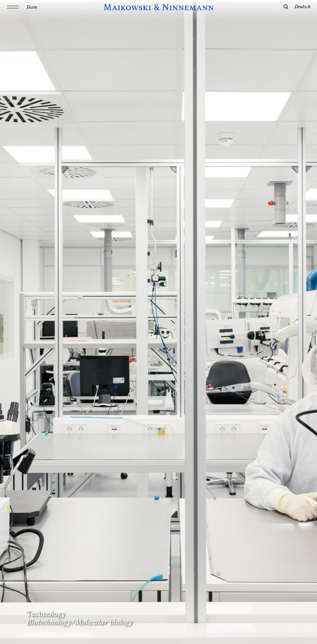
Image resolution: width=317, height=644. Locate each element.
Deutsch (303, 6)
